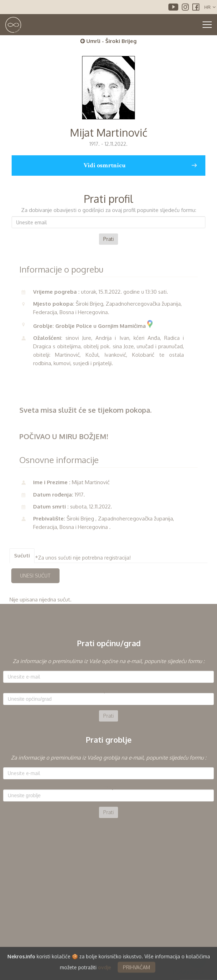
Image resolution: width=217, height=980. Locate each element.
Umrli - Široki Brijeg (108, 41)
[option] (108, 689)
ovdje (104, 971)
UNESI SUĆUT (35, 576)
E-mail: (108, 668)
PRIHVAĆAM (137, 971)
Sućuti (22, 555)
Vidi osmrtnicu (140, 166)
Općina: (108, 691)
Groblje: (108, 787)
